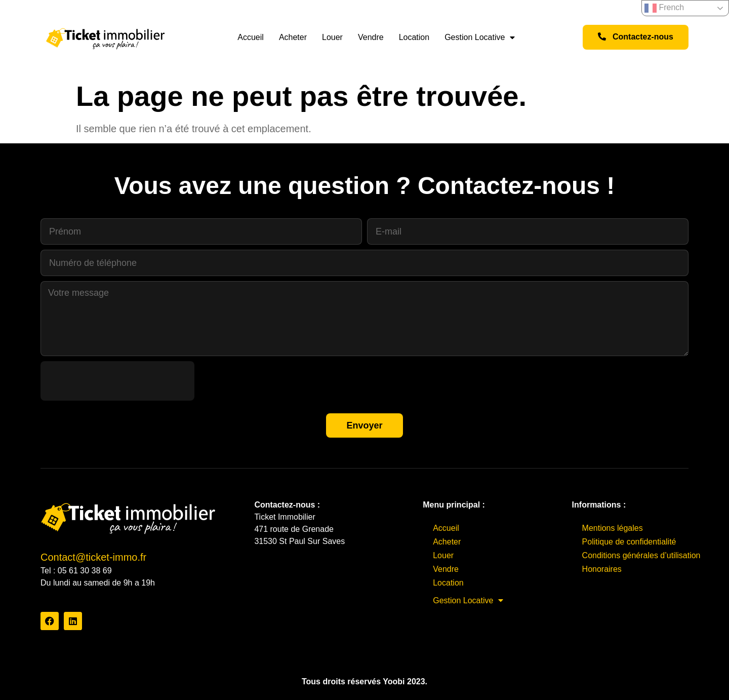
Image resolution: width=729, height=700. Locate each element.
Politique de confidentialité (629, 542)
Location (414, 37)
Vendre (371, 37)
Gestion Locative (480, 37)
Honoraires (602, 569)
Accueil (251, 37)
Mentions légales (613, 528)
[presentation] (117, 381)
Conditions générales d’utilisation (641, 555)
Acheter (293, 37)
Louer (332, 37)
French (664, 8)
